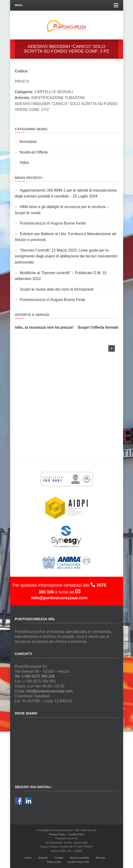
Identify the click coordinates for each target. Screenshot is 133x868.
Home (28, 858)
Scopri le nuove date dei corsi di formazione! (57, 289)
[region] (67, 391)
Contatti (59, 858)
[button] (112, 348)
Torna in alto (54, 862)
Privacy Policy (57, 834)
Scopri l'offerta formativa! (101, 327)
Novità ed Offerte (34, 152)
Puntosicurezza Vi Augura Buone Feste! (53, 223)
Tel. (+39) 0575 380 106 (35, 676)
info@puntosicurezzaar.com (49, 691)
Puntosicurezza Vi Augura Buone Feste (52, 300)
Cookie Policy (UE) (78, 862)
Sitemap (100, 858)
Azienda (43, 858)
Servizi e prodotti (79, 858)
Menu (67, 5)
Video (24, 163)
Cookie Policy (76, 834)
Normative (28, 142)
